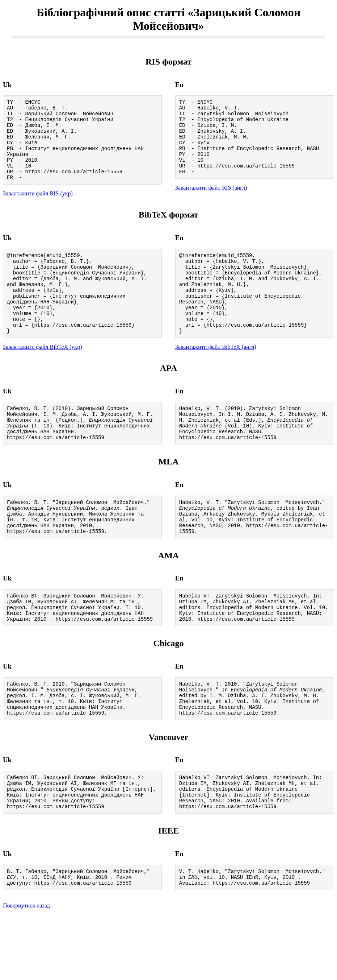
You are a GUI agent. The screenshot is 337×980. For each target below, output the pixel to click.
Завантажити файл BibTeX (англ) (216, 377)
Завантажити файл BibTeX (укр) (42, 377)
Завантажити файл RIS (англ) (211, 202)
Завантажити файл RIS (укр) (38, 209)
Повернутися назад (26, 971)
